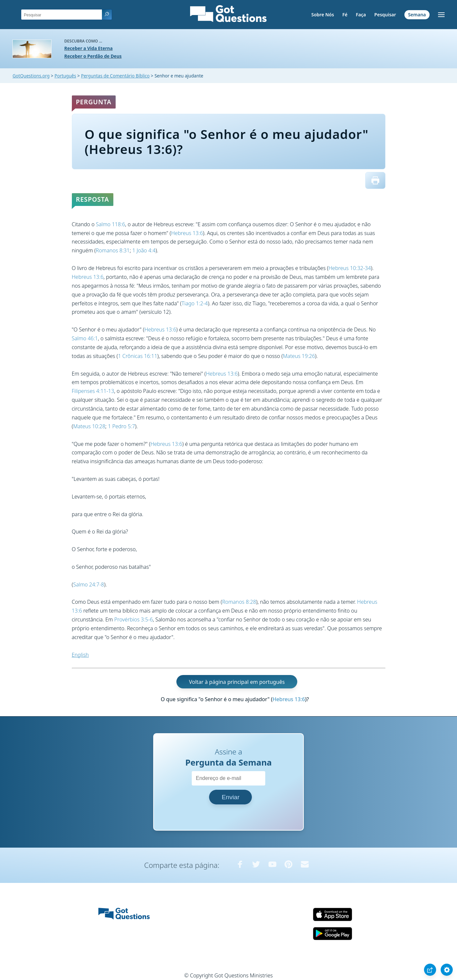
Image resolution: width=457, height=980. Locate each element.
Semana (417, 15)
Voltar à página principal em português (237, 682)
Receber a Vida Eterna (89, 48)
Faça (361, 15)
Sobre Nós (323, 15)
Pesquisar (385, 15)
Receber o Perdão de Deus (93, 56)
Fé (345, 15)
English (80, 655)
